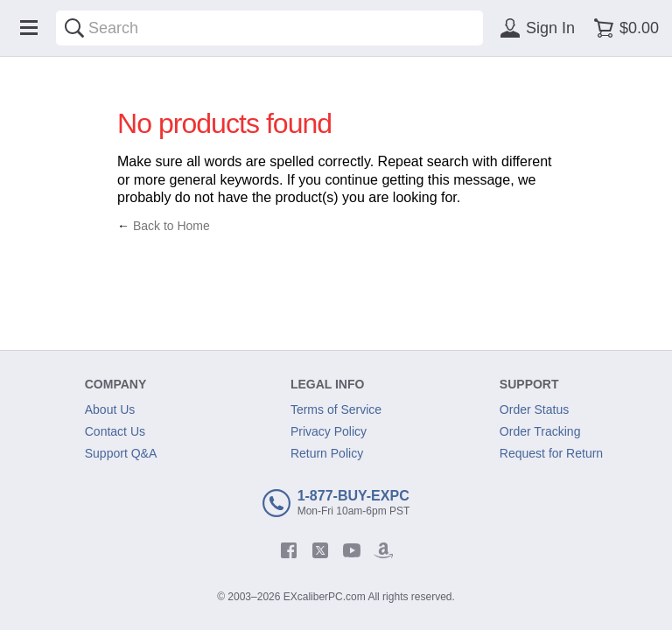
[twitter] (320, 550)
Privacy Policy (329, 431)
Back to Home (171, 226)
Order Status (534, 409)
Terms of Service (336, 409)
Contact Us (115, 431)
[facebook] (289, 550)
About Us (110, 409)
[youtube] (352, 550)
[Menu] (29, 28)
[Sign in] (535, 28)
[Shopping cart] (623, 28)
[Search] (74, 28)
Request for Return (551, 453)
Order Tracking (540, 431)
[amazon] (383, 550)
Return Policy (327, 453)
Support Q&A (121, 453)
